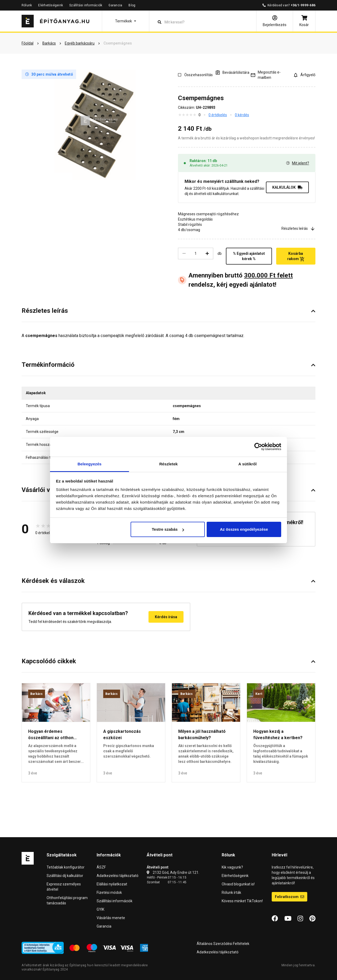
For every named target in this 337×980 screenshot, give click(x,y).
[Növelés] (207, 253)
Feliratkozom (289, 897)
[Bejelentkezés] (275, 21)
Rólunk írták (231, 893)
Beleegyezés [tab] (89, 464)
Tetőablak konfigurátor (66, 867)
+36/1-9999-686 (303, 5)
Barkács (37, 694)
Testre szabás (168, 529)
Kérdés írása (166, 617)
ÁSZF (101, 867)
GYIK (100, 909)
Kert (259, 694)
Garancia (115, 5)
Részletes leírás (298, 229)
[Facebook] (275, 919)
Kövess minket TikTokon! (242, 901)
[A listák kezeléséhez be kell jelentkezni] (232, 72)
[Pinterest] (312, 919)
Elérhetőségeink (51, 5)
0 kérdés (242, 115)
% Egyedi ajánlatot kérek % (249, 256)
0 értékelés (218, 115)
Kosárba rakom (296, 256)
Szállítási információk (86, 5)
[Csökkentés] (184, 253)
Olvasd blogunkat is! (238, 884)
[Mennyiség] (196, 253)
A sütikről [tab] (247, 464)
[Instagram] (300, 919)
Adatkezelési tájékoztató (118, 876)
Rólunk (27, 5)
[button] (126, 21)
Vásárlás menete (111, 918)
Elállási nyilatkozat (112, 884)
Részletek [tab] (168, 464)
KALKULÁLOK (287, 187)
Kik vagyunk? (232, 867)
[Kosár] (304, 21)
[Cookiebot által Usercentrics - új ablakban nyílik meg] (258, 447)
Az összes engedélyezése (244, 529)
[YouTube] (288, 919)
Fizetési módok (109, 893)
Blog (132, 5)
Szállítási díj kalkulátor (65, 876)
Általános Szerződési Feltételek (223, 944)
